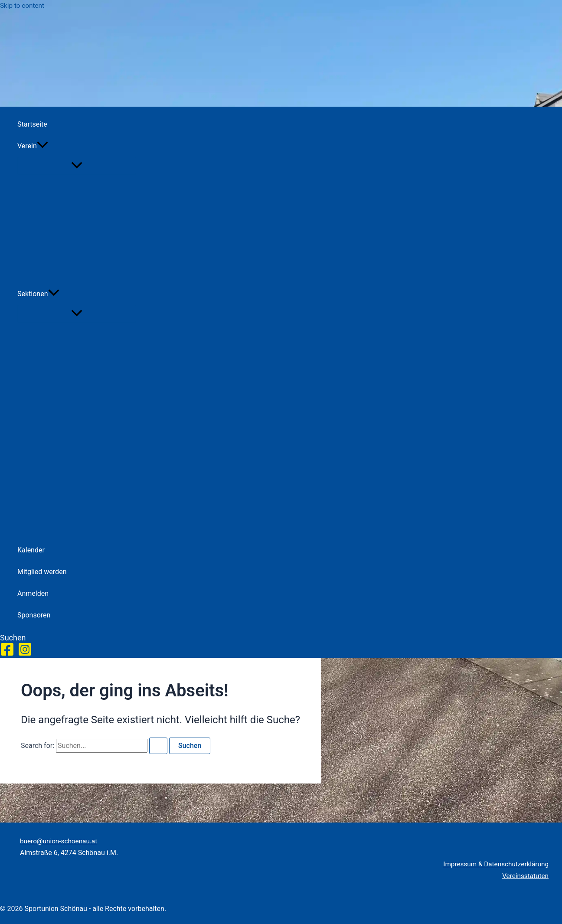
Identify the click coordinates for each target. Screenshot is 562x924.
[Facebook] (7, 654)
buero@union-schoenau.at (60, 841)
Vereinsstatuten (524, 876)
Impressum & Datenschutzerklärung (493, 864)
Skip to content (23, 5)
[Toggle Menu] (77, 166)
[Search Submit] (158, 746)
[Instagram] (25, 654)
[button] (42, 146)
